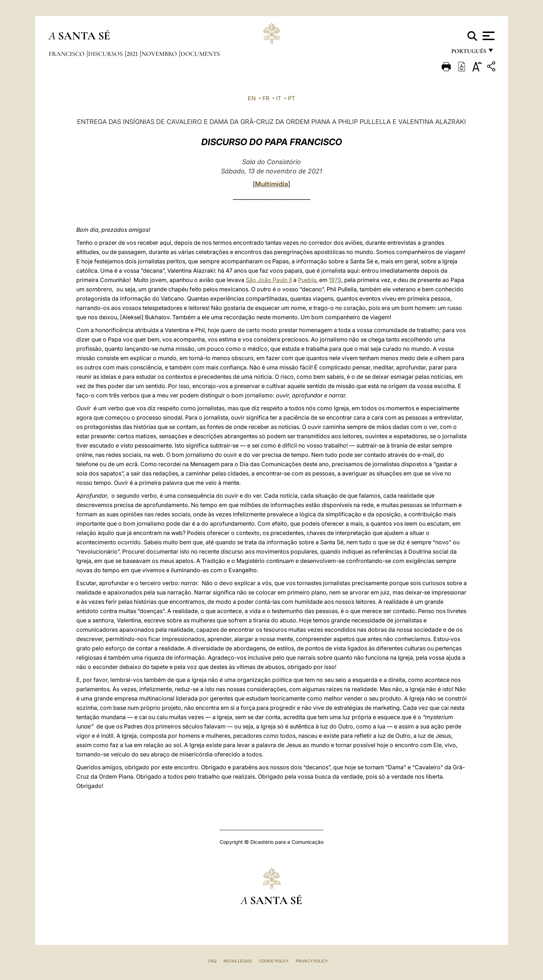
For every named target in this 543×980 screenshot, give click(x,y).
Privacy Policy (312, 961)
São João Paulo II (269, 280)
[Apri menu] (488, 36)
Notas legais (238, 961)
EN (252, 98)
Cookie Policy (274, 961)
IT (279, 98)
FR (266, 98)
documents (200, 54)
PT (292, 98)
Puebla (307, 280)
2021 (133, 54)
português (468, 53)
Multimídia (271, 184)
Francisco (67, 54)
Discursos (106, 54)
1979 (335, 280)
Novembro (160, 54)
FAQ (212, 961)
